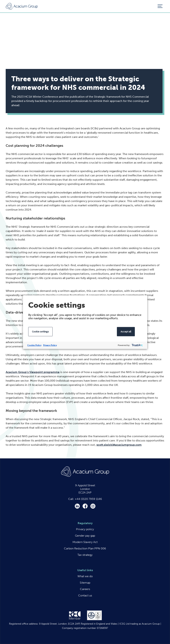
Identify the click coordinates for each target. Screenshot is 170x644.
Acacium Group (22, 6)
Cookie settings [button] (40, 331)
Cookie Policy (34, 345)
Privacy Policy (50, 345)
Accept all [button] (126, 331)
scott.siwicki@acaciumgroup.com (119, 445)
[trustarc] (137, 345)
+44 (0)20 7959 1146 (88, 499)
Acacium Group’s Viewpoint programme (33, 372)
